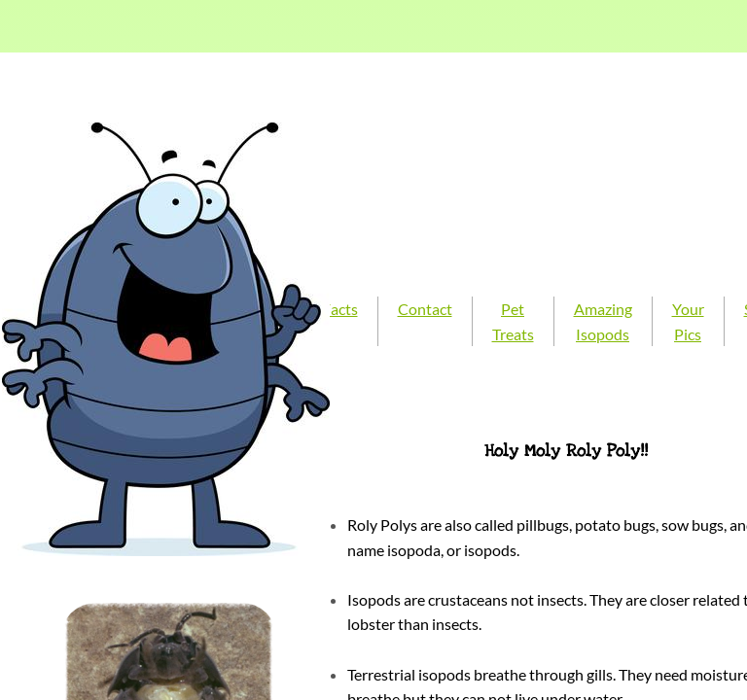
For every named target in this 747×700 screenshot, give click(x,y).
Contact (425, 309)
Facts (340, 309)
